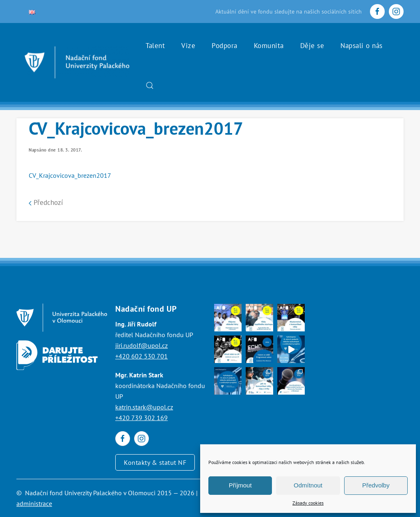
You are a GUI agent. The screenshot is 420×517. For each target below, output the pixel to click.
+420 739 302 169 (142, 418)
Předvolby (376, 485)
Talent (155, 46)
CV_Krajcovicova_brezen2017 (70, 175)
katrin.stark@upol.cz (144, 407)
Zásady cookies (308, 503)
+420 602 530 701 (142, 356)
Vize (188, 46)
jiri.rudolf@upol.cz (142, 345)
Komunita (269, 46)
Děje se (312, 46)
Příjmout (240, 485)
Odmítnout (308, 485)
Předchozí (46, 202)
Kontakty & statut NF (155, 462)
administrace (34, 503)
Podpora (225, 46)
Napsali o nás (362, 46)
